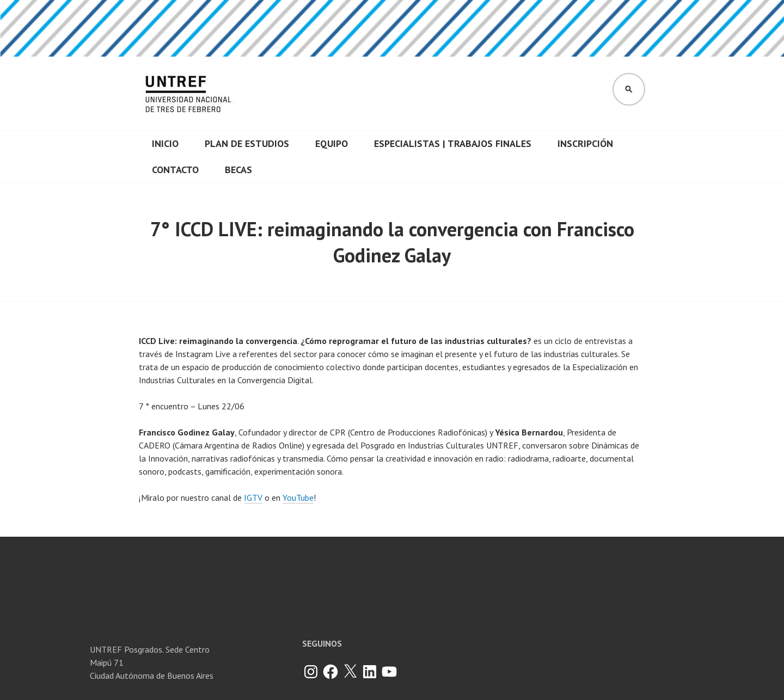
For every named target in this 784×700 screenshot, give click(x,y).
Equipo (332, 143)
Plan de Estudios (247, 143)
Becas (238, 170)
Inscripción (585, 143)
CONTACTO (175, 170)
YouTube (298, 498)
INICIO (165, 143)
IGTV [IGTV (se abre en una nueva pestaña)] (253, 498)
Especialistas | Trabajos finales (453, 143)
